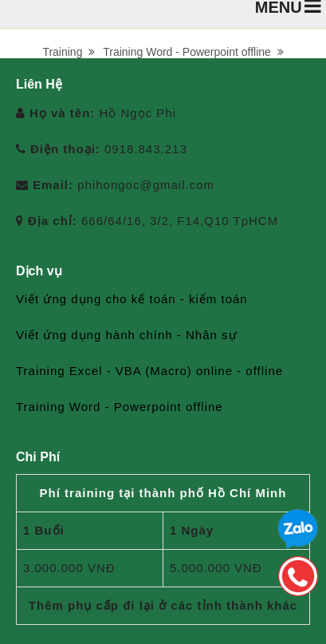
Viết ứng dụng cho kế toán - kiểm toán (132, 299)
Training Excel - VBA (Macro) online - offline (149, 371)
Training (69, 52)
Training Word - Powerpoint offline (193, 52)
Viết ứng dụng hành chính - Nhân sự (127, 335)
